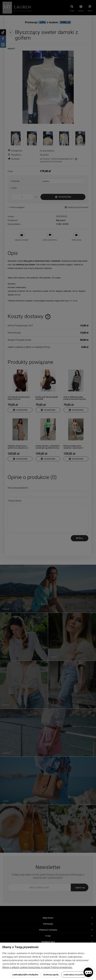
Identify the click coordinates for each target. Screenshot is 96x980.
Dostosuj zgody (51, 975)
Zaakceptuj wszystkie (74, 975)
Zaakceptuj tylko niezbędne (25, 975)
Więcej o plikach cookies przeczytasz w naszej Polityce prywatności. (38, 967)
